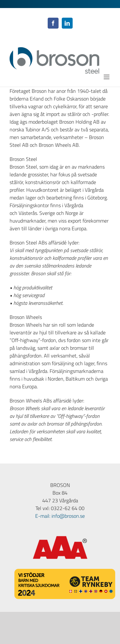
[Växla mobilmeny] (107, 77)
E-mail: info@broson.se (60, 516)
